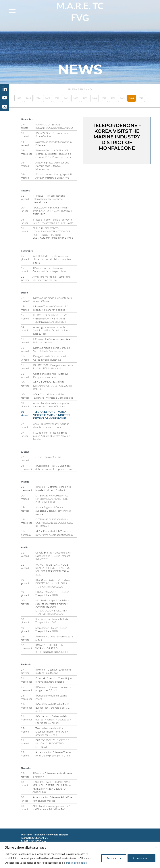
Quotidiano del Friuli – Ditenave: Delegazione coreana (51, 375)
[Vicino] (156, 847)
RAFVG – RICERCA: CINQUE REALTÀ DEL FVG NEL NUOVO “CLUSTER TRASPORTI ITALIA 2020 (53, 570)
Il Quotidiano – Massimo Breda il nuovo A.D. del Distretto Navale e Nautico (52, 436)
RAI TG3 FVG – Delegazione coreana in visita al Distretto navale (53, 367)
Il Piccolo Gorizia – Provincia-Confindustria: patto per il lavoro (50, 270)
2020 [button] (76, 98)
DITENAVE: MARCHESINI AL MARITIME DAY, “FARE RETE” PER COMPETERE (52, 499)
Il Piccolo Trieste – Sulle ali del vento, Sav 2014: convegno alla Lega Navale (53, 221)
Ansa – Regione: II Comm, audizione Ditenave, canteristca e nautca (53, 511)
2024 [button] (38, 98)
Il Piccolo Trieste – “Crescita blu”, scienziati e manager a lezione (51, 308)
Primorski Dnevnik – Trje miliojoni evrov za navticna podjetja (54, 680)
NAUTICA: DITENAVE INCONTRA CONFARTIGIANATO (54, 126)
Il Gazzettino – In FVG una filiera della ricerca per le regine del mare (54, 467)
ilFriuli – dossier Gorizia (48, 457)
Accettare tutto (141, 858)
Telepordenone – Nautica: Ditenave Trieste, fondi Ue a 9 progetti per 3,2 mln (52, 732)
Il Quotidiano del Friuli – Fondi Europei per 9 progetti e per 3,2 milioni (52, 708)
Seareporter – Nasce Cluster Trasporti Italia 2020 (51, 629)
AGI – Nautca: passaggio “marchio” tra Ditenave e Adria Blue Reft (51, 808)
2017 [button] (104, 98)
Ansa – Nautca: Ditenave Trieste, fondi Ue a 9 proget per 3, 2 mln (53, 754)
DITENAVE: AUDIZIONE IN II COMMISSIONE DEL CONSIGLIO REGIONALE (54, 523)
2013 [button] (141, 98)
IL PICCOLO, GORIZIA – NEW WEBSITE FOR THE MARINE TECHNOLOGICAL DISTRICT (50, 318)
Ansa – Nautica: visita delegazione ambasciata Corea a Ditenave (52, 405)
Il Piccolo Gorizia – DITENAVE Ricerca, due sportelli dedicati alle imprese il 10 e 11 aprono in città (53, 154)
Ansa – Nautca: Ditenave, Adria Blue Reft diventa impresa (52, 799)
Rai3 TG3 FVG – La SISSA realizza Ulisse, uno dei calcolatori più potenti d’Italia (52, 259)
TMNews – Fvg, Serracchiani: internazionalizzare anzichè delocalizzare (49, 199)
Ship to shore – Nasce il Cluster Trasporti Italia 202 (52, 621)
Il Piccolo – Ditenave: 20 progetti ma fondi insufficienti (53, 671)
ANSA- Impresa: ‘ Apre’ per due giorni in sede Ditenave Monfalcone (52, 166)
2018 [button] (95, 98)
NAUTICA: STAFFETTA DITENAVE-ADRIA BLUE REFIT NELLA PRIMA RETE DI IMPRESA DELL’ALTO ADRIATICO (52, 787)
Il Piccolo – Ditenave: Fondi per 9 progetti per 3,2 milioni (53, 689)
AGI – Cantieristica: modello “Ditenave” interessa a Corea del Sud (53, 396)
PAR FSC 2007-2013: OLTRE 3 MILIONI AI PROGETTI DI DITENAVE (52, 743)
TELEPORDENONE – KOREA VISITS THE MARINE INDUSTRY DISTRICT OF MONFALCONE (52, 415)
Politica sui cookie (76, 863)
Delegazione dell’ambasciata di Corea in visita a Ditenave (50, 358)
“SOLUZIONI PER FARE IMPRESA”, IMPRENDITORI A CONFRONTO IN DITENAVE (53, 211)
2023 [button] (48, 98)
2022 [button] (57, 98)
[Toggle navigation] (12, 11)
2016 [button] (113, 98)
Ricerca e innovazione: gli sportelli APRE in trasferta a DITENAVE (54, 176)
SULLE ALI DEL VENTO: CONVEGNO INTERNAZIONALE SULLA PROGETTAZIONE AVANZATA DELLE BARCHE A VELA (53, 233)
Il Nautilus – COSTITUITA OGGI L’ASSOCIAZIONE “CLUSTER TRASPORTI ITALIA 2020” (53, 583)
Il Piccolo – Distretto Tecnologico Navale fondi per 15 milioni (53, 488)
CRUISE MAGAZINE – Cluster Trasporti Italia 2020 (52, 593)
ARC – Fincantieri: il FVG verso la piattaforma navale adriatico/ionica (54, 533)
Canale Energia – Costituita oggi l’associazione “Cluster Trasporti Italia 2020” (53, 556)
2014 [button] (132, 98)
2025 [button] (28, 98)
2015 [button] (122, 98)
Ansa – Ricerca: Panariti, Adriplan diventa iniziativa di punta (51, 425)
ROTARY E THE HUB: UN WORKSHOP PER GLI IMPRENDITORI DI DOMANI (52, 648)
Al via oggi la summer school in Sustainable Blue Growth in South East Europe (52, 330)
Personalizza (114, 858)
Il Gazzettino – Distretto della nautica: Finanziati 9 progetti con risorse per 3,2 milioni (53, 719)
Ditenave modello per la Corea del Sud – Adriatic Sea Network (52, 349)
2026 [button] (19, 98)
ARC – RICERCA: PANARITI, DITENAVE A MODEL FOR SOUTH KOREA (53, 386)
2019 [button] (85, 98)
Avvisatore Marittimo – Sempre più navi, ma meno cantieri (52, 278)
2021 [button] (66, 98)
